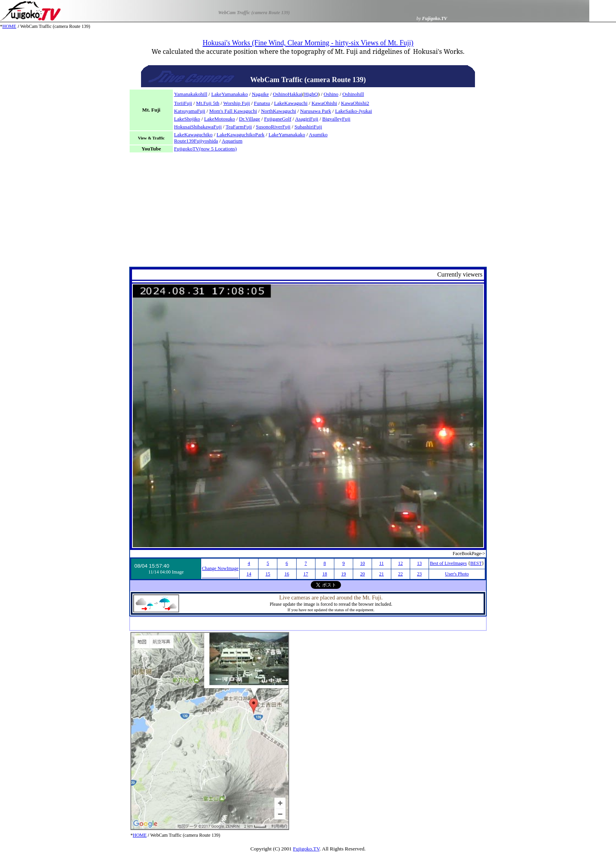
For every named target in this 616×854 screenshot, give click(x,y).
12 (400, 563)
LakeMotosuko (220, 119)
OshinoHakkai (288, 94)
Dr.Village (249, 119)
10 (363, 563)
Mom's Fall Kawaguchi (233, 111)
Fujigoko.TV (306, 849)
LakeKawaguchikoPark (240, 135)
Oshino (331, 94)
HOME (9, 26)
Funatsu (262, 103)
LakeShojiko (187, 119)
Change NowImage (220, 568)
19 (344, 574)
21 (381, 574)
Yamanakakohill (191, 94)
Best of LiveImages (448, 563)
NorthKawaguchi (279, 111)
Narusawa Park (316, 111)
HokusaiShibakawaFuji (198, 127)
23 (419, 574)
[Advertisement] (308, 212)
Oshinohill (353, 94)
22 (400, 574)
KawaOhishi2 (355, 103)
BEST (476, 563)
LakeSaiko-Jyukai (354, 111)
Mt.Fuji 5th (208, 103)
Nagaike (260, 94)
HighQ (311, 94)
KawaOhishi (324, 103)
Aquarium (232, 141)
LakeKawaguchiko (193, 135)
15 (268, 574)
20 (363, 574)
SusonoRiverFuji (273, 127)
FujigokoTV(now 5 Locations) (205, 149)
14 (249, 574)
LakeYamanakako (230, 94)
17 (306, 574)
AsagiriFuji (307, 119)
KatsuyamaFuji (190, 111)
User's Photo (457, 574)
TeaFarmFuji (239, 127)
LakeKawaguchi (291, 103)
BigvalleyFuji (336, 119)
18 (324, 574)
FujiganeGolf (278, 119)
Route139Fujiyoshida (196, 141)
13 (419, 563)
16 (287, 574)
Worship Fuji (236, 103)
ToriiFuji (183, 103)
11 (381, 563)
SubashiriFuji (308, 127)
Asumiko (318, 135)
